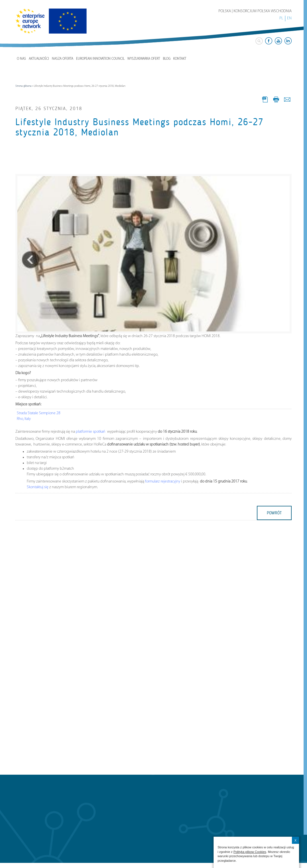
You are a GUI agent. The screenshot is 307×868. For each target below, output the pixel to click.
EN (289, 18)
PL (281, 18)
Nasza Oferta (63, 59)
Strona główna (23, 86)
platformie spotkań (91, 432)
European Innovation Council (100, 59)
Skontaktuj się (38, 487)
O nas (21, 59)
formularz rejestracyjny (163, 482)
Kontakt (180, 59)
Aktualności (39, 59)
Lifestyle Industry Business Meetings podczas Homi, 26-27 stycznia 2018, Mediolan (140, 127)
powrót (274, 513)
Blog (167, 59)
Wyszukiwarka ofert (144, 59)
